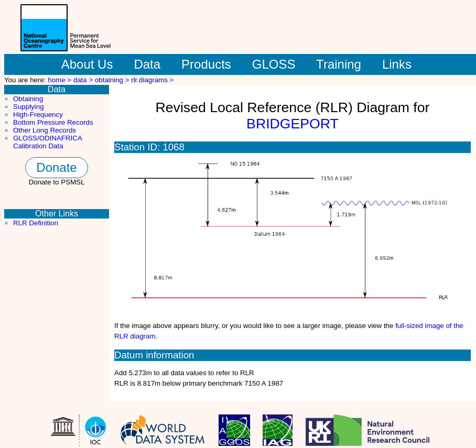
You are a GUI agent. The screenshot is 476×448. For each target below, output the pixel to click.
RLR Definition (36, 223)
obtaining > (113, 80)
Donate (56, 167)
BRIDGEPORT (293, 124)
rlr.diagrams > (152, 80)
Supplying (29, 107)
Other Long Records (45, 130)
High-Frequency (38, 114)
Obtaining (28, 99)
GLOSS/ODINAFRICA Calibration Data (47, 142)
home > (61, 80)
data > (84, 80)
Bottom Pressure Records (53, 122)
